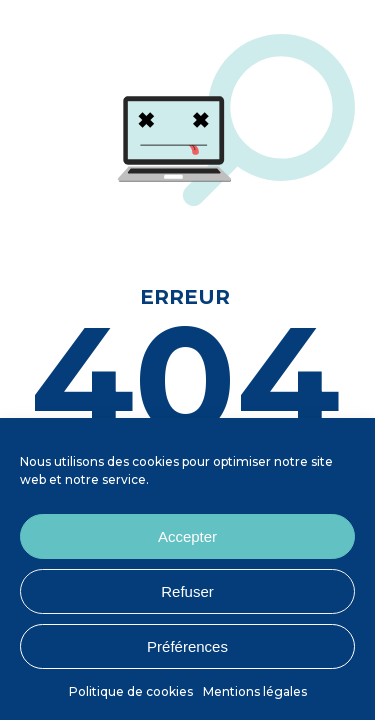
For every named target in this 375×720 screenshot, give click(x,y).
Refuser (187, 591)
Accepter (187, 536)
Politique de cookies (131, 691)
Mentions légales (255, 691)
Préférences (187, 646)
